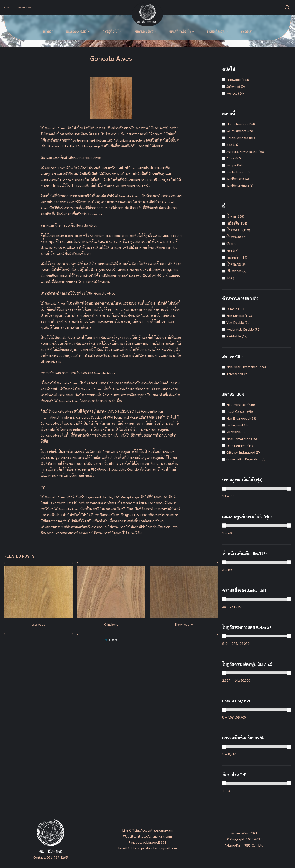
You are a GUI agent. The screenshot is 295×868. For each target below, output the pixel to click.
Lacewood (39, 624)
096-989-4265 (57, 857)
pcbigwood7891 (155, 842)
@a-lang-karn (163, 830)
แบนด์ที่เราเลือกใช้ (180, 31)
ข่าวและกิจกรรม (216, 31)
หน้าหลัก (48, 31)
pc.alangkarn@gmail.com (159, 848)
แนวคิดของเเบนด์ (76, 31)
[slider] (224, 489)
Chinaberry (111, 624)
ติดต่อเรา (247, 31)
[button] (106, 640)
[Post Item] (38, 592)
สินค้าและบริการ (144, 31)
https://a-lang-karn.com (154, 836)
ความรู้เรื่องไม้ (111, 31)
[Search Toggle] (288, 8)
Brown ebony (184, 624)
